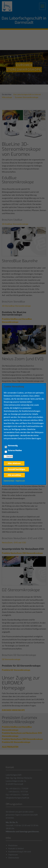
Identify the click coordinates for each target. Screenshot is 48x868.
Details (10, 456)
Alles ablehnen (14, 463)
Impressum (20, 481)
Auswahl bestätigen (16, 469)
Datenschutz (9, 481)
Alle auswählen (14, 475)
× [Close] (45, 385)
